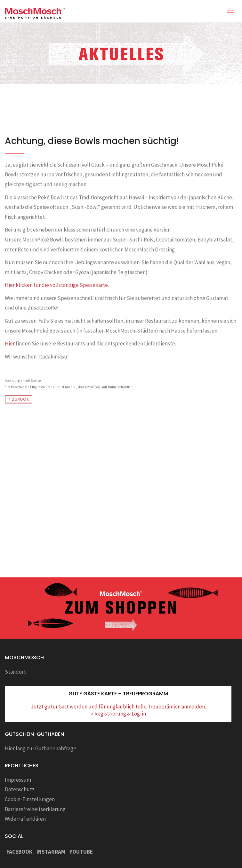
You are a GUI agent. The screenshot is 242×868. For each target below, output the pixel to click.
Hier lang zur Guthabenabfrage (40, 748)
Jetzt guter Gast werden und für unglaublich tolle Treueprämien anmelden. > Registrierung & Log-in (118, 710)
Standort (15, 672)
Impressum (18, 780)
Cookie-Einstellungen (30, 799)
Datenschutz (20, 789)
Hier (10, 367)
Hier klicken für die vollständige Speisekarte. (57, 309)
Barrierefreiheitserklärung (35, 809)
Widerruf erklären (25, 819)
